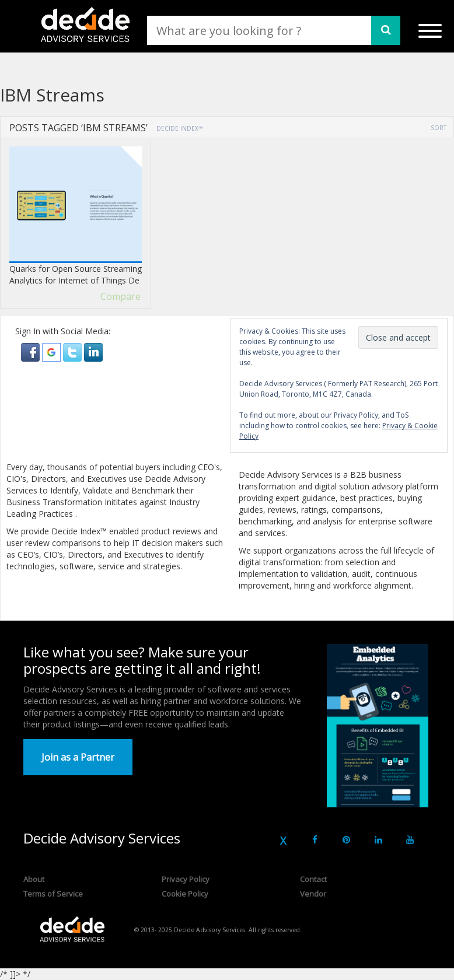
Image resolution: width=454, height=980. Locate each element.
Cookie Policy (185, 894)
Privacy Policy (186, 879)
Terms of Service (53, 894)
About (34, 879)
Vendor (313, 894)
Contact (313, 879)
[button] (32, 351)
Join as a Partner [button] (78, 757)
